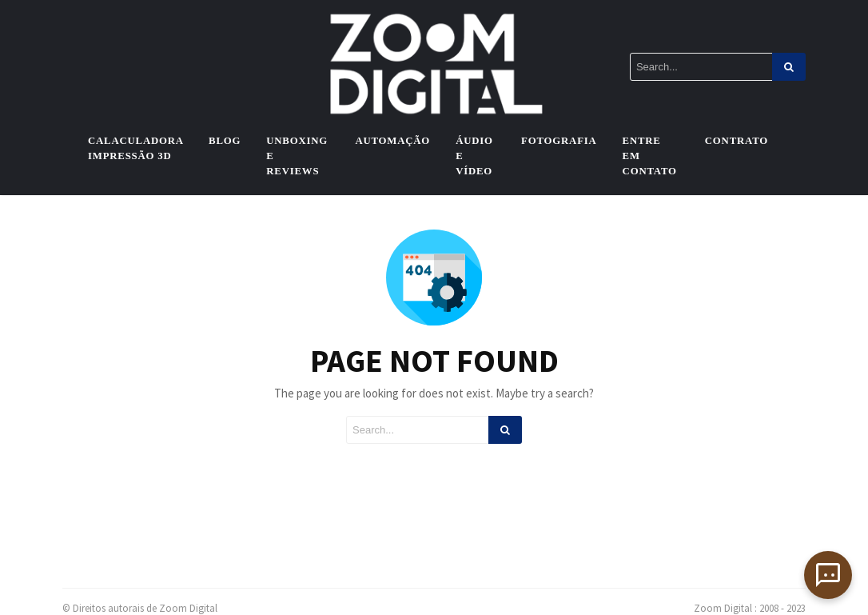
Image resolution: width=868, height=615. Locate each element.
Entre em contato (650, 156)
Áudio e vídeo (474, 156)
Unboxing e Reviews (297, 156)
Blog (225, 141)
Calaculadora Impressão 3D (135, 148)
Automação (392, 141)
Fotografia (559, 141)
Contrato (737, 141)
